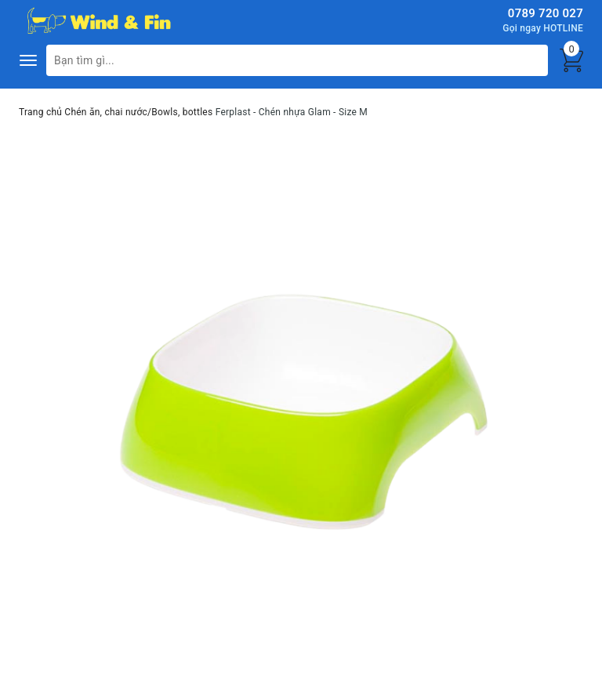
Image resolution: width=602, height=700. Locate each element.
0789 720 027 (546, 13)
